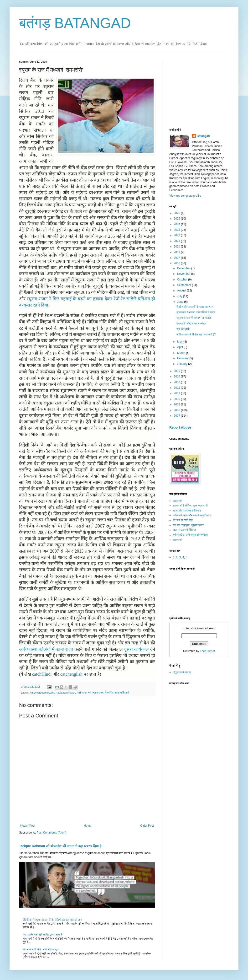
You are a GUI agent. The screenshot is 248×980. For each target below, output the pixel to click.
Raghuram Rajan (65, 693)
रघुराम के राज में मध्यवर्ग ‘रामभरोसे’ (194, 318)
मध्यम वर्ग (86, 693)
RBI (79, 693)
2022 (177, 235)
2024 (177, 224)
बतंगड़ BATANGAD (75, 23)
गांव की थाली (183, 329)
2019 (177, 252)
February (183, 358)
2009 (177, 404)
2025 (177, 219)
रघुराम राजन (98, 693)
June (181, 302)
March (182, 353)
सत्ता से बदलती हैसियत (184, 530)
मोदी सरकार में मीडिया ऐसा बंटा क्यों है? (196, 334)
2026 (177, 213)
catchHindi (41, 674)
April (180, 347)
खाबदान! (177, 501)
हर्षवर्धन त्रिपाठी (122, 693)
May (180, 342)
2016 (177, 263)
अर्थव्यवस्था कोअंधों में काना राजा (46, 649)
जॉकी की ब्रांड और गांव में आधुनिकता (192, 515)
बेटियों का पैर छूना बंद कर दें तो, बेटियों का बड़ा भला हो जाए (52, 920)
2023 (177, 230)
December (184, 268)
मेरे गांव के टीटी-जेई (183, 520)
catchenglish (71, 674)
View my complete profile (185, 196)
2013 (177, 382)
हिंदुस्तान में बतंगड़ (182, 672)
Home (88, 826)
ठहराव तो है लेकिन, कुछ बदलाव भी (190, 506)
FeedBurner (207, 651)
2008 (177, 410)
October (183, 280)
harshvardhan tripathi (42, 693)
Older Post (147, 826)
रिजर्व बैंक (109, 693)
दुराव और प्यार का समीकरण (187, 511)
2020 (177, 247)
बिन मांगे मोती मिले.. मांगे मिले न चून (40, 949)
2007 (177, 416)
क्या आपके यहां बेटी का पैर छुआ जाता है (42, 935)
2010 (177, 399)
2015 (177, 371)
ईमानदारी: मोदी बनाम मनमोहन (191, 323)
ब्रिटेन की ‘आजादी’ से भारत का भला (195, 307)
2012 (177, 388)
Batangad (203, 136)
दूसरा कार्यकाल (137, 649)
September (185, 285)
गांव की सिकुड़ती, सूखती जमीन (189, 525)
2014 (177, 377)
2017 (177, 258)
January (183, 364)
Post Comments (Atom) (51, 833)
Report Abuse (180, 427)
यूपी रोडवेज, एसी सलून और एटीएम (190, 535)
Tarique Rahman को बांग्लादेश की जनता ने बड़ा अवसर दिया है (60, 846)
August (182, 291)
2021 (177, 241)
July (180, 296)
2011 (177, 393)
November (184, 274)
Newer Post (28, 826)
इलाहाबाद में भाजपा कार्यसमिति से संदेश (196, 312)
